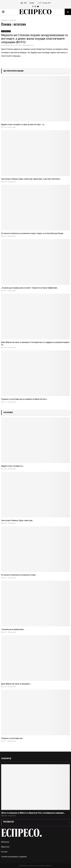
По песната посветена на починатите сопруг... (19, 575)
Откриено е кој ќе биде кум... (12, 738)
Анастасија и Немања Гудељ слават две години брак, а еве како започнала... (31, 179)
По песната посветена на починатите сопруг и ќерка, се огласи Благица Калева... (33, 233)
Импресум (5, 842)
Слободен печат (9, 45)
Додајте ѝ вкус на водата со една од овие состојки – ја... (23, 124)
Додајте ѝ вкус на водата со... (13, 466)
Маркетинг (5, 847)
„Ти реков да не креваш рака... (13, 629)
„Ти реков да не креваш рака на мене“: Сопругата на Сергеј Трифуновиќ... (30, 288)
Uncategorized (6, 31)
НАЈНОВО (8, 412)
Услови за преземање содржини (14, 857)
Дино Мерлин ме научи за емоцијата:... (16, 684)
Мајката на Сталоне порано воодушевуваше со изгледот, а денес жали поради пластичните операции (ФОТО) (35, 39)
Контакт (4, 852)
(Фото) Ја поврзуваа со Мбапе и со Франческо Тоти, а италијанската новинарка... (33, 813)
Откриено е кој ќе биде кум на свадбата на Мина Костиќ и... (25, 399)
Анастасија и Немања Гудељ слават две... (17, 520)
